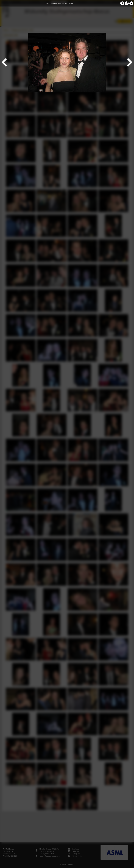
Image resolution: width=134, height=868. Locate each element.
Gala (71, 3)
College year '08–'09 (59, 3)
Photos (46, 3)
